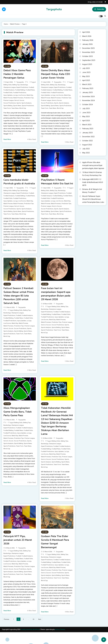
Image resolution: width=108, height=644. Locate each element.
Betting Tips (16, 86)
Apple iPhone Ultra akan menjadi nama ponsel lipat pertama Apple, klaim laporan (93, 165)
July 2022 (86, 149)
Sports (19, 104)
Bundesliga (24, 86)
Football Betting (20, 91)
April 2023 (86, 121)
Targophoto (54, 9)
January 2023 (87, 133)
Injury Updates (8, 96)
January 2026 (87, 44)
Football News (30, 91)
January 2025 (87, 92)
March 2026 (87, 36)
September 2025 (89, 60)
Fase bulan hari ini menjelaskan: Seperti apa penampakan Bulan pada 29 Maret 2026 (57, 300)
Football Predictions (20, 94)
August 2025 (87, 64)
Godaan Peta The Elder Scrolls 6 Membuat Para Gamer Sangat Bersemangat (56, 553)
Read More (7, 140)
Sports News (17, 107)
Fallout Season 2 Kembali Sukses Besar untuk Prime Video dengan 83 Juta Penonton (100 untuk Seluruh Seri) (20, 302)
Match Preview (8, 99)
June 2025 (86, 72)
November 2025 (88, 52)
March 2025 (87, 84)
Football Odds (8, 94)
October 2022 (87, 141)
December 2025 (88, 48)
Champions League (10, 88)
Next (40, 631)
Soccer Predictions (10, 104)
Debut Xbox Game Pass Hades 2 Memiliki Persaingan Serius (18, 75)
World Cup (23, 109)
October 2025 (87, 56)
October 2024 (87, 104)
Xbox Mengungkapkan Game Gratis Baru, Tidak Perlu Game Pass (19, 420)
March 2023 (87, 125)
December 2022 (88, 137)
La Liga (15, 96)
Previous (7, 631)
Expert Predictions (22, 88)
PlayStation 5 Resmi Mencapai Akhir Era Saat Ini (57, 185)
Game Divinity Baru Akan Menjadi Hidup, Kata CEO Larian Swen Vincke (57, 75)
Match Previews (18, 99)
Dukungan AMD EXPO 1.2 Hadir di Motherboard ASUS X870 (93, 182)
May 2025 (86, 76)
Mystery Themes (61, 641)
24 (33, 631)
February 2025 (88, 88)
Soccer (22, 101)
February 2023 (88, 129)
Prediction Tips (29, 99)
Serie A (17, 101)
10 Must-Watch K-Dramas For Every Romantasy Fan (92, 174)
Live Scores (22, 96)
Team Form (7, 109)
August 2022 (87, 145)
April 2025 (86, 80)
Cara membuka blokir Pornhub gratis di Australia (17, 185)
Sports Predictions (28, 107)
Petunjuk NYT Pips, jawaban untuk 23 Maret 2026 (19, 551)
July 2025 (86, 68)
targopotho (20, 83)
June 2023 (86, 113)
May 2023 (86, 116)
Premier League (9, 101)
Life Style (7, 66)
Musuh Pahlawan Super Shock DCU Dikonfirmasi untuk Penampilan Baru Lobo (93, 199)
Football (31, 88)
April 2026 (86, 32)
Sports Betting (8, 107)
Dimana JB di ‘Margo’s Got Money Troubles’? (92, 191)
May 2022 (86, 153)
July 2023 (86, 108)
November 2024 (88, 100)
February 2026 (88, 40)
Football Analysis (9, 91)
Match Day (30, 96)
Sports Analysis (26, 104)
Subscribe (99, 9)
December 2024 (88, 96)
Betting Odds (8, 86)
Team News (15, 109)
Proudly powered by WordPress (31, 641)
